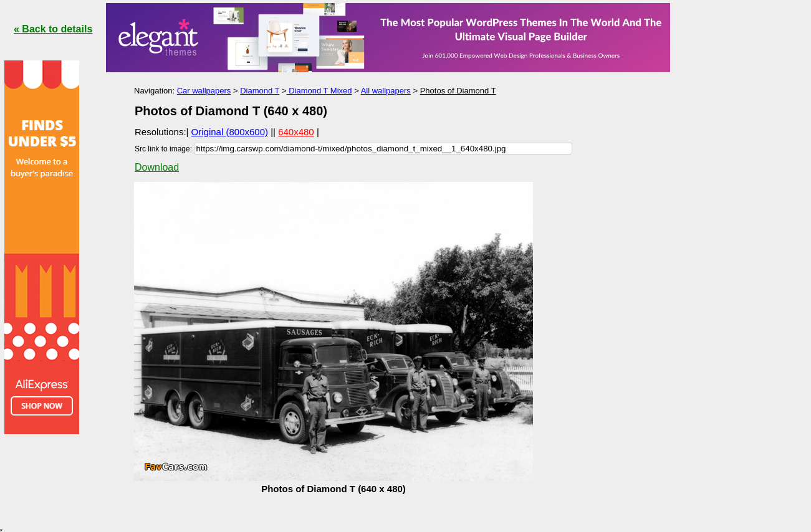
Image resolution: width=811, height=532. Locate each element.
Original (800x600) (230, 132)
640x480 (296, 132)
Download (157, 167)
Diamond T (260, 91)
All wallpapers (386, 91)
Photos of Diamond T (458, 91)
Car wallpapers (204, 91)
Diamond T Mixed (319, 91)
